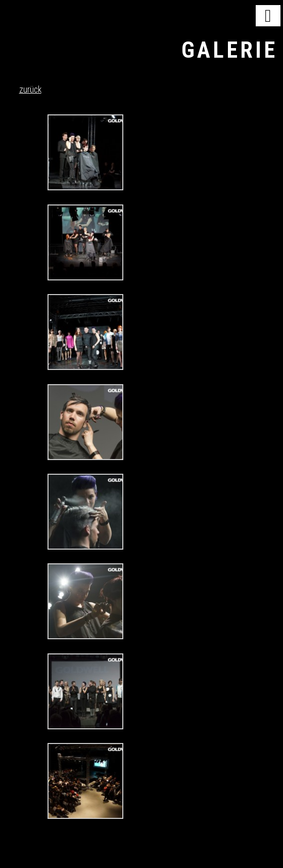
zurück (30, 90)
